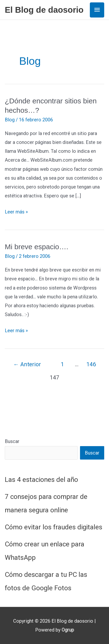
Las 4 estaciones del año (41, 480)
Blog (10, 120)
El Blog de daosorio (44, 10)
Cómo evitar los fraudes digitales (54, 527)
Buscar (12, 441)
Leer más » (16, 212)
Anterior (27, 364)
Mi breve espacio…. (37, 247)
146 (91, 364)
